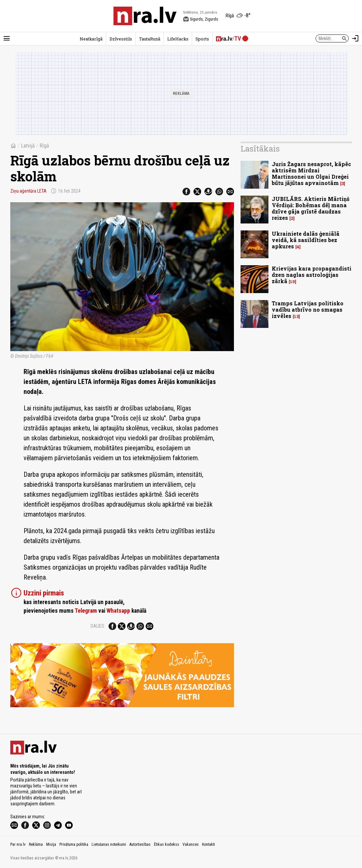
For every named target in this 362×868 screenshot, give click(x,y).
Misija (51, 844)
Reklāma (36, 844)
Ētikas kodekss (167, 844)
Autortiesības (140, 844)
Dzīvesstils (121, 39)
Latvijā (28, 146)
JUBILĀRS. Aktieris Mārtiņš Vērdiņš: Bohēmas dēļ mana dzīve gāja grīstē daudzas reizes (311, 208)
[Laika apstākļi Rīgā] (238, 16)
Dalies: (98, 626)
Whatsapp (118, 611)
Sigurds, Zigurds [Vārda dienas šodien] (201, 19)
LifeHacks (178, 39)
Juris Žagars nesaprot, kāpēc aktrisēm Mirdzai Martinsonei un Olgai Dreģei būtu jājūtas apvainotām (311, 174)
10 (292, 282)
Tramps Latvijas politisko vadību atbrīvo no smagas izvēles (308, 310)
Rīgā (44, 146)
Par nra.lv (18, 844)
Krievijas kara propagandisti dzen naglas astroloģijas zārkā (312, 275)
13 (296, 316)
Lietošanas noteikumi (109, 844)
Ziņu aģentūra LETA (28, 191)
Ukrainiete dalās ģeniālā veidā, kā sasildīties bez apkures (306, 240)
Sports (202, 39)
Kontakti (209, 844)
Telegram (86, 611)
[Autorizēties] (355, 38)
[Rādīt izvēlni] (7, 38)
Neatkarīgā (91, 39)
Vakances (191, 844)
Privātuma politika (74, 844)
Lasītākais (260, 149)
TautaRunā (150, 39)
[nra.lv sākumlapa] (145, 16)
